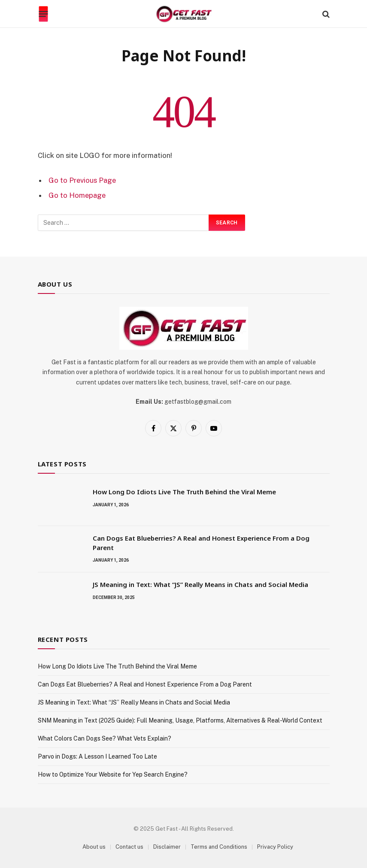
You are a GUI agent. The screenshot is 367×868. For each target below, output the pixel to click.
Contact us (129, 847)
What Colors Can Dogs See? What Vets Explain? (105, 738)
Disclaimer (167, 847)
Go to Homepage (77, 195)
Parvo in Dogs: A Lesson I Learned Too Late (97, 756)
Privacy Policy (275, 847)
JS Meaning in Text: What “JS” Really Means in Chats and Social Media (200, 584)
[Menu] (43, 14)
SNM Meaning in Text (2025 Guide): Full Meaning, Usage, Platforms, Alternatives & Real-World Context (180, 720)
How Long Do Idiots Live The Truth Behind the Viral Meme (184, 492)
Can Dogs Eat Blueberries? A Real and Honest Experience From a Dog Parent (201, 543)
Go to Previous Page (82, 180)
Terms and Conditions (219, 847)
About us (94, 847)
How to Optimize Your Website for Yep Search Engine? (113, 774)
